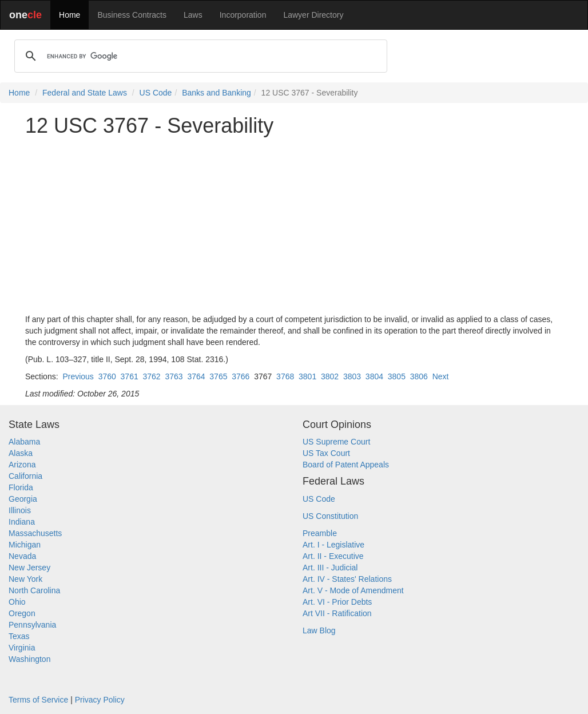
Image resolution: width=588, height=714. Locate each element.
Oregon (22, 613)
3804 (374, 376)
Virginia (22, 648)
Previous (78, 376)
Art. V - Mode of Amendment (353, 590)
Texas (19, 636)
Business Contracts (132, 15)
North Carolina (34, 590)
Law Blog (319, 630)
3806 (419, 376)
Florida (21, 487)
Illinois (20, 510)
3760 (107, 376)
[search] (199, 56)
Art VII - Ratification (337, 613)
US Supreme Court (336, 442)
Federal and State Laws (85, 93)
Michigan (25, 545)
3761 (130, 376)
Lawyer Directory (313, 15)
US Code (156, 93)
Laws (193, 15)
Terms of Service (38, 700)
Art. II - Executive (333, 556)
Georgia (23, 499)
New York (25, 579)
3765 (218, 376)
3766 (241, 376)
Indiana (22, 522)
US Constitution (330, 516)
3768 (285, 376)
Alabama (24, 442)
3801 (307, 376)
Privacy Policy (100, 700)
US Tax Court (326, 453)
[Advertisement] (294, 225)
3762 (152, 376)
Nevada (22, 556)
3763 (174, 376)
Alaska (21, 453)
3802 (330, 376)
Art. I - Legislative (333, 545)
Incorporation (243, 15)
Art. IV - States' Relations (347, 579)
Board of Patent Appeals (346, 465)
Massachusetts (35, 533)
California (25, 476)
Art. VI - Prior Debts (337, 602)
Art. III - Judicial (330, 568)
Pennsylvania (32, 625)
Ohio (17, 602)
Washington (29, 659)
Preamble (320, 533)
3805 (397, 376)
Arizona (22, 465)
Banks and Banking (216, 93)
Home (69, 15)
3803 (352, 376)
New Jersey (29, 568)
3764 (196, 376)
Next (441, 376)
